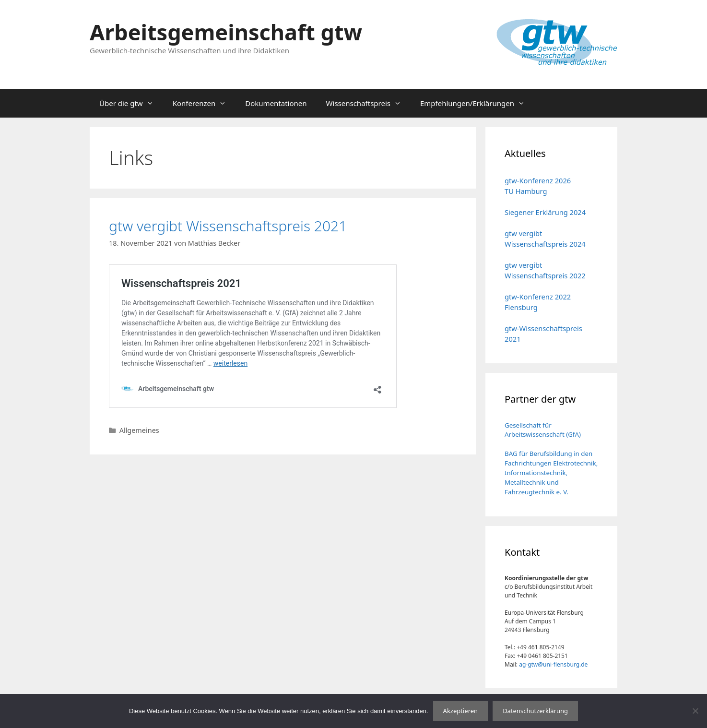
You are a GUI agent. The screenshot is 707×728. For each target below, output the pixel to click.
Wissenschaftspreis (368, 103)
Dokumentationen (276, 103)
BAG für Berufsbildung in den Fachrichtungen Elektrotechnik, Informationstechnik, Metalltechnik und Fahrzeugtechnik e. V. (551, 473)
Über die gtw (131, 103)
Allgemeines (139, 430)
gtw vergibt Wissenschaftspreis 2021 (228, 226)
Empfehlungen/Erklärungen (477, 103)
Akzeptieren (461, 711)
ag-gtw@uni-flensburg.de (553, 664)
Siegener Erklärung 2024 (545, 212)
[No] (695, 711)
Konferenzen (204, 103)
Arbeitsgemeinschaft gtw (226, 32)
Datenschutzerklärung (535, 711)
